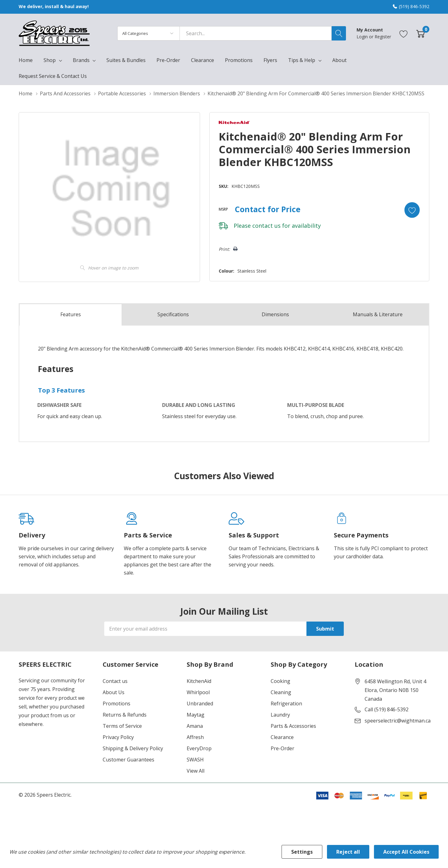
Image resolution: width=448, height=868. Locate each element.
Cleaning (281, 692)
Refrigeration (286, 703)
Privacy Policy (118, 737)
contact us (266, 225)
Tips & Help (302, 60)
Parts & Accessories (293, 726)
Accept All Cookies (406, 852)
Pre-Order (282, 748)
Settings (302, 852)
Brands (81, 60)
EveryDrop (199, 748)
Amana (195, 726)
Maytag (196, 714)
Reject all (348, 852)
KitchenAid (199, 681)
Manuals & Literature (378, 314)
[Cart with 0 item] (420, 33)
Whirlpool (198, 692)
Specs (173, 314)
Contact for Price (267, 209)
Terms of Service (122, 726)
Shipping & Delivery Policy (133, 748)
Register (383, 37)
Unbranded (200, 703)
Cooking (280, 681)
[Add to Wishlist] (412, 210)
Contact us (115, 681)
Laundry (280, 714)
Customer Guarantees (128, 759)
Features (71, 315)
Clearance (282, 737)
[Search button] (339, 33)
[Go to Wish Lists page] (404, 33)
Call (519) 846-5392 (387, 709)
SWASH (195, 759)
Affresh (195, 737)
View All (196, 770)
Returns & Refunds (125, 714)
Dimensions (275, 314)
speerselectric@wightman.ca (398, 720)
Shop (50, 60)
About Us (114, 692)
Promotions (117, 703)
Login (363, 37)
